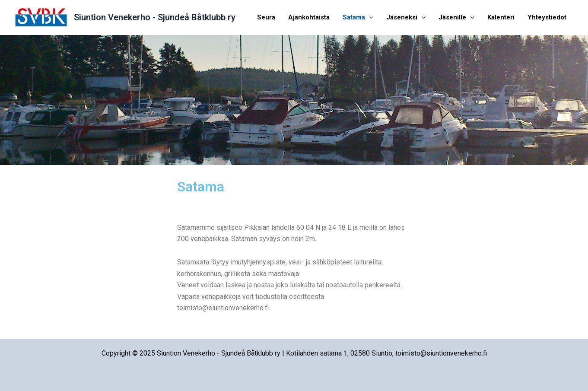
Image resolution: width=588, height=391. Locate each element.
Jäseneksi (406, 17)
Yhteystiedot (547, 17)
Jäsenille (456, 17)
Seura (266, 17)
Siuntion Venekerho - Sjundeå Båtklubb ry (155, 17)
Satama (358, 17)
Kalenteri (501, 17)
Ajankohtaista (309, 17)
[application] (369, 17)
